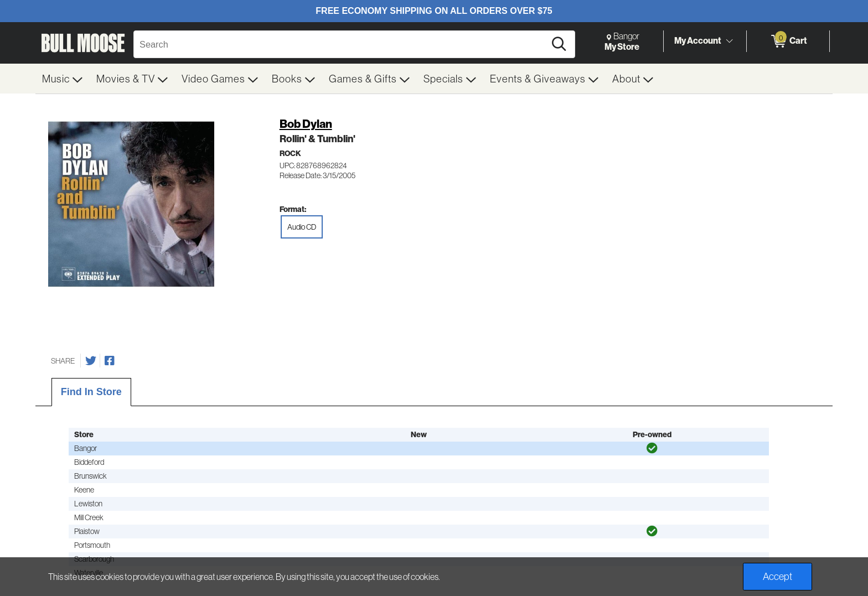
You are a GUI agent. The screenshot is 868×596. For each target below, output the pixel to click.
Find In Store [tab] (91, 392)
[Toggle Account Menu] (729, 41)
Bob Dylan (306, 124)
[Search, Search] (341, 44)
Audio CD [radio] (302, 227)
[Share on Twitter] (91, 361)
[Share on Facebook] (110, 361)
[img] (652, 448)
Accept (777, 576)
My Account (698, 41)
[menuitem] (63, 79)
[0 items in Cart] (788, 42)
